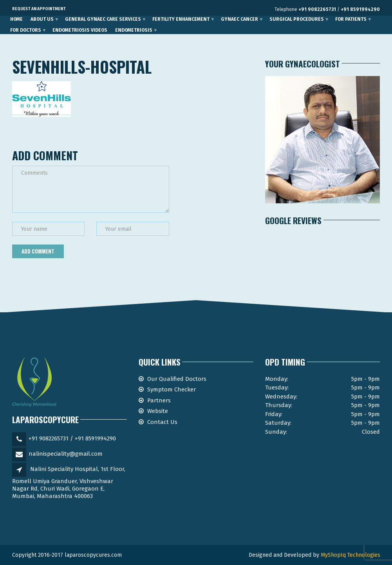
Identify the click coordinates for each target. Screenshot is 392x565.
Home (16, 19)
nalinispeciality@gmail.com (66, 454)
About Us (42, 19)
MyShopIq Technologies (350, 555)
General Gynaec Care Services (103, 19)
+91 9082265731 (317, 9)
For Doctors (26, 30)
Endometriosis (134, 30)
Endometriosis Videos (80, 30)
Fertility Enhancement (181, 19)
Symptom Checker (172, 389)
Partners (159, 400)
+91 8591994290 (360, 9)
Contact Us (162, 422)
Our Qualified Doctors (177, 379)
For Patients (351, 19)
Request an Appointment (39, 9)
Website (158, 411)
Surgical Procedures (297, 19)
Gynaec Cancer (239, 19)
